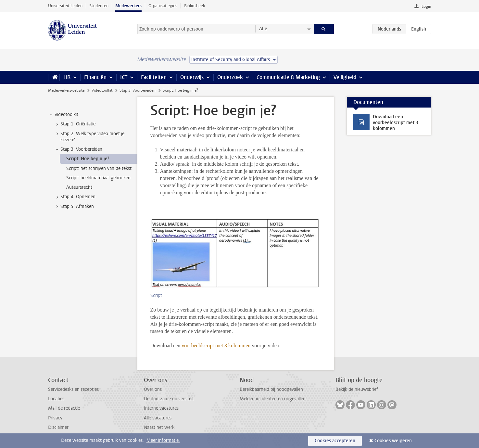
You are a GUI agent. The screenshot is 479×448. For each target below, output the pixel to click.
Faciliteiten (154, 77)
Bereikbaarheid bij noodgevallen (271, 389)
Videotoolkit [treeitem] (63, 115)
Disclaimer (58, 427)
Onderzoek (230, 77)
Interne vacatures (161, 408)
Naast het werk (159, 427)
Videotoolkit (102, 90)
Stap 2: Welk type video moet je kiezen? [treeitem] (89, 137)
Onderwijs (192, 77)
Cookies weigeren (393, 441)
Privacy (55, 418)
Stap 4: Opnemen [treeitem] (75, 197)
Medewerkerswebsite (66, 90)
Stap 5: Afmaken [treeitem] (74, 207)
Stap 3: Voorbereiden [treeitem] (78, 149)
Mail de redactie (64, 408)
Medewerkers (128, 6)
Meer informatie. (163, 440)
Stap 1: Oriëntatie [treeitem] (75, 124)
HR (67, 77)
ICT (124, 77)
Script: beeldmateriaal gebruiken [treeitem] (98, 178)
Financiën (95, 77)
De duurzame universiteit (169, 399)
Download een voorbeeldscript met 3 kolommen (396, 123)
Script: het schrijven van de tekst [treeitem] (99, 168)
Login (426, 6)
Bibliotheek (195, 6)
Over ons (153, 389)
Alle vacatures (158, 418)
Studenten (99, 6)
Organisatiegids (163, 6)
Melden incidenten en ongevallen (273, 399)
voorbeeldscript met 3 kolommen (216, 346)
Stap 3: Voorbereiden (138, 90)
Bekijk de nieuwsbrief (357, 389)
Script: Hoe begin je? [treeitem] (88, 159)
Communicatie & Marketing (288, 77)
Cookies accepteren (335, 441)
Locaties (56, 399)
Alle (263, 29)
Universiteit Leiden (65, 6)
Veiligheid (345, 77)
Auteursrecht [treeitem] (79, 187)
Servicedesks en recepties (73, 389)
